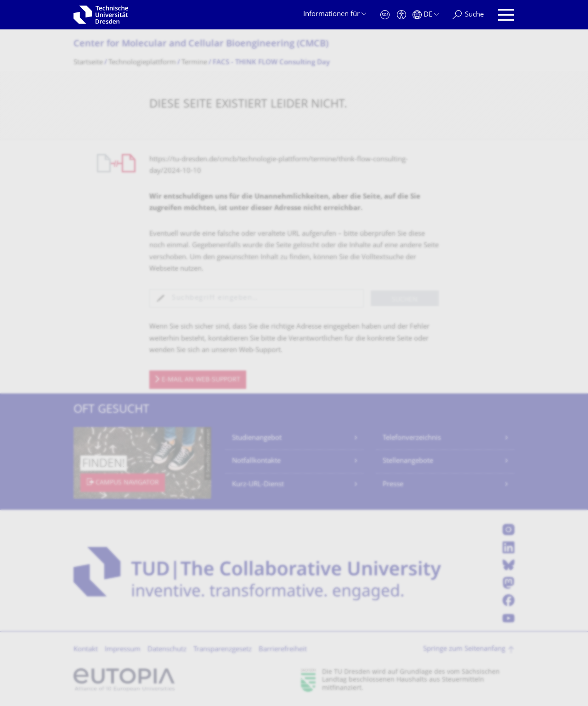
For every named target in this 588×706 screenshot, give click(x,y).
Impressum (123, 650)
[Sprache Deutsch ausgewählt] (426, 15)
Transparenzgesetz (223, 650)
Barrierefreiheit (283, 650)
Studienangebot (257, 438)
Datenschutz (167, 650)
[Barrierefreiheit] (401, 15)
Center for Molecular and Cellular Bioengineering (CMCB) (201, 44)
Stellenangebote (408, 461)
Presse (393, 485)
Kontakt (86, 650)
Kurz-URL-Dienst (258, 485)
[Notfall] (385, 15)
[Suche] (468, 15)
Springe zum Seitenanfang (464, 649)
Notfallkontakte (256, 461)
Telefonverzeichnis (412, 438)
